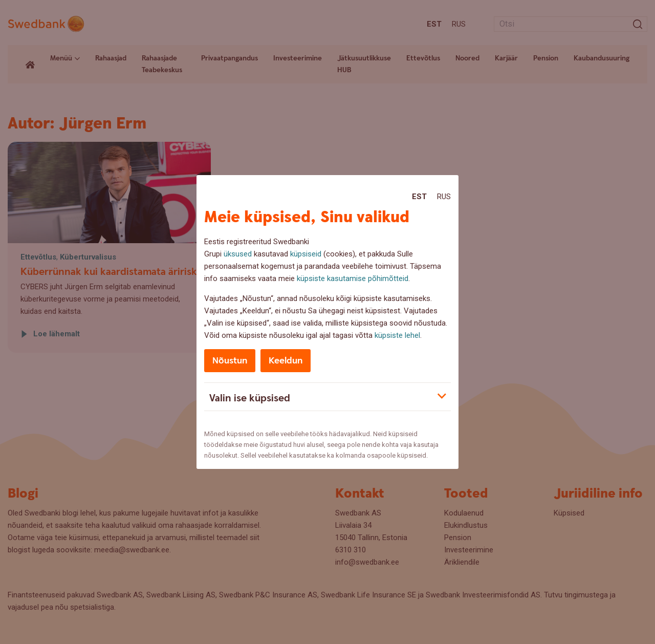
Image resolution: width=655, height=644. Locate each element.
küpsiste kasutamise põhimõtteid (353, 278)
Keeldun (286, 361)
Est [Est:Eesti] (419, 197)
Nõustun (230, 361)
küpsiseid (306, 254)
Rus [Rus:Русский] (444, 197)
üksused (238, 254)
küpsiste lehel (397, 335)
